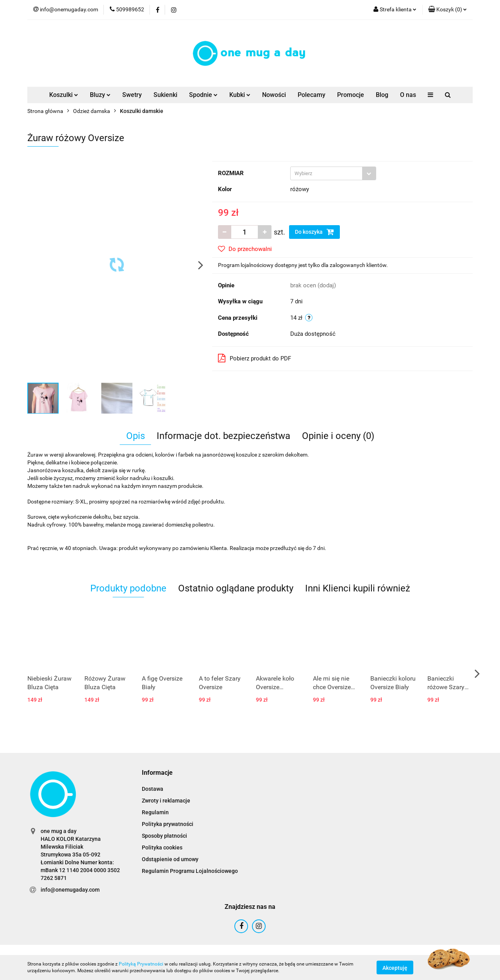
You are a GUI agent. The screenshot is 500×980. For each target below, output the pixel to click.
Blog (382, 95)
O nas (408, 95)
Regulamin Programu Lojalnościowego (190, 871)
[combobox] (333, 173)
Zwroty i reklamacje (166, 801)
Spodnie (203, 95)
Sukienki (165, 95)
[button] (447, 10)
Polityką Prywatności (141, 964)
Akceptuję (395, 967)
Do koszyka (314, 232)
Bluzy (100, 95)
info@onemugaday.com (70, 890)
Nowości (274, 95)
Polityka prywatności (168, 824)
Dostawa (153, 789)
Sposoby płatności (164, 836)
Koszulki (64, 95)
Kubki (240, 95)
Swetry (132, 95)
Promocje (351, 95)
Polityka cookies (162, 847)
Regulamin (155, 812)
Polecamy (312, 95)
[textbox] (326, 173)
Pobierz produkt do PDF (254, 358)
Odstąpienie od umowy (170, 859)
